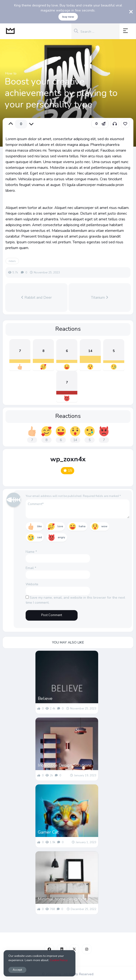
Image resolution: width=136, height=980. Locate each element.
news (12, 261)
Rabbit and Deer (36, 298)
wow (104, 526)
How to (11, 73)
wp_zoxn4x (68, 459)
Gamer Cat (48, 832)
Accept (17, 970)
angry (61, 537)
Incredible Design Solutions (65, 765)
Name (31, 552)
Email (31, 568)
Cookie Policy (59, 960)
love (60, 526)
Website (32, 584)
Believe (45, 698)
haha (82, 526)
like (39, 526)
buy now (68, 17)
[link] (125, 124)
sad (40, 537)
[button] (126, 31)
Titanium (100, 298)
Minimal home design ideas (64, 899)
